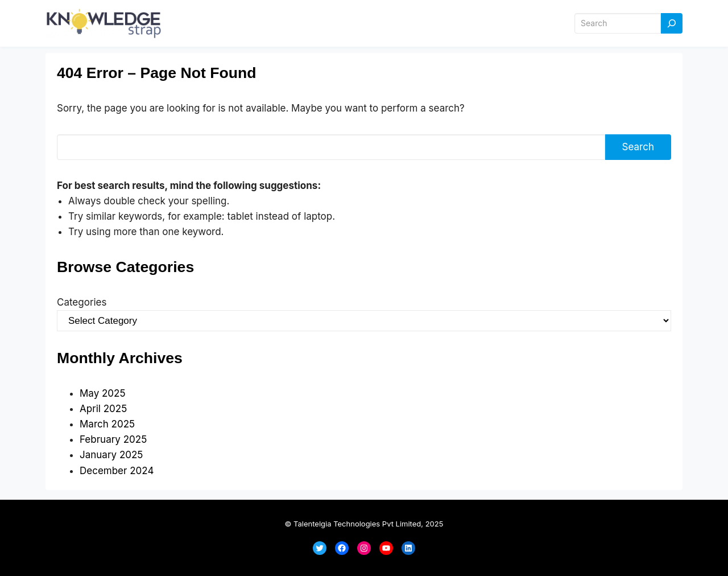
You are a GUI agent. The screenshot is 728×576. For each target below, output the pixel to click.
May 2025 (103, 393)
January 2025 (111, 455)
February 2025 (113, 439)
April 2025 (103, 409)
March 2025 (107, 424)
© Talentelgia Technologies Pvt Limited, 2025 (364, 524)
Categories (82, 302)
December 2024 (117, 471)
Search (638, 147)
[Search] (672, 24)
